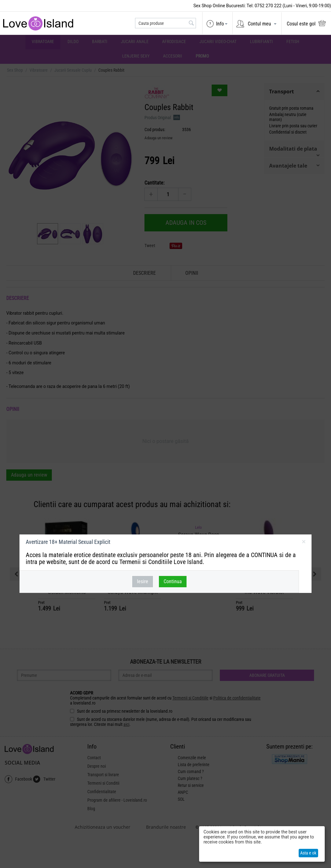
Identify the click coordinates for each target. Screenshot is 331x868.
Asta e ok (308, 853)
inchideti (304, 543)
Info (220, 24)
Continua (173, 581)
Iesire (143, 581)
